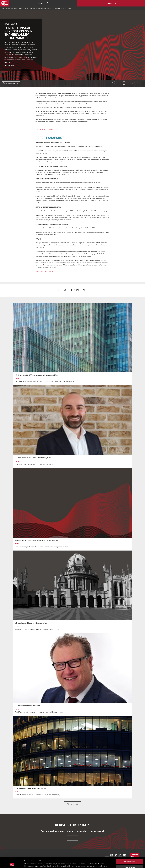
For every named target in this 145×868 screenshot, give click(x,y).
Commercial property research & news (17, 8)
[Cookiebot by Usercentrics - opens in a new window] (12, 864)
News (32, 8)
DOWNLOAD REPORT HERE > (44, 129)
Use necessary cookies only (130, 863)
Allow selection (130, 857)
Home (3, 8)
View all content (73, 804)
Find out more (10, 66)
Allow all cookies (130, 852)
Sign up (72, 838)
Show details (97, 864)
